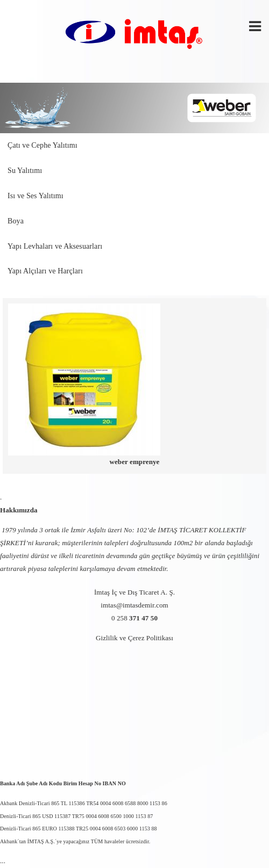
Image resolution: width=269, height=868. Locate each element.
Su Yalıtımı (25, 171)
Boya (16, 221)
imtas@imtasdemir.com (134, 605)
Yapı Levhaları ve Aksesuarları (55, 246)
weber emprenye (135, 462)
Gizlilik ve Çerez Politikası (134, 638)
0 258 (134, 618)
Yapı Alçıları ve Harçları (45, 271)
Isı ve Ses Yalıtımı (36, 196)
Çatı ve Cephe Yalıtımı (43, 145)
